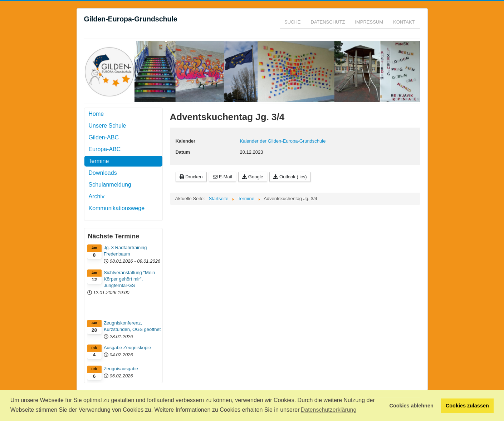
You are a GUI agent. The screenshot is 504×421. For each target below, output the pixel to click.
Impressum (369, 22)
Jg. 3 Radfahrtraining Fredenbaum (125, 251)
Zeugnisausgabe (121, 369)
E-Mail (222, 177)
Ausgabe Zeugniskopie (127, 348)
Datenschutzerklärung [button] (329, 410)
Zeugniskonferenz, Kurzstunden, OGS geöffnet (132, 326)
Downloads (103, 173)
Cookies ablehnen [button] (412, 406)
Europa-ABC (105, 149)
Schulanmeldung (110, 185)
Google (253, 177)
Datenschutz (328, 22)
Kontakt (404, 22)
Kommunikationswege (117, 208)
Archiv (97, 196)
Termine (99, 161)
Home (96, 114)
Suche (293, 22)
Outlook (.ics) (290, 177)
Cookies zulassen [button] (467, 406)
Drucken (191, 177)
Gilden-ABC (104, 137)
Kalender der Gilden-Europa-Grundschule (283, 141)
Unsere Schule (107, 126)
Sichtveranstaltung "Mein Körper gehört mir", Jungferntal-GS (129, 279)
